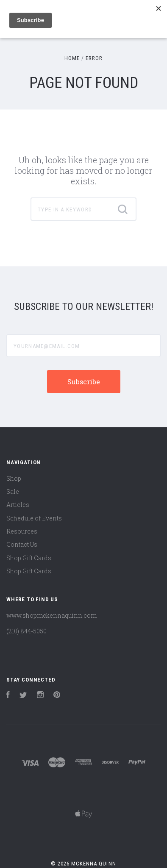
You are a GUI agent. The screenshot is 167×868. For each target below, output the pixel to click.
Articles (18, 505)
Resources (22, 531)
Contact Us (22, 544)
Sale (13, 492)
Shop (14, 478)
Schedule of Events (34, 518)
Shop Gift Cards (29, 558)
